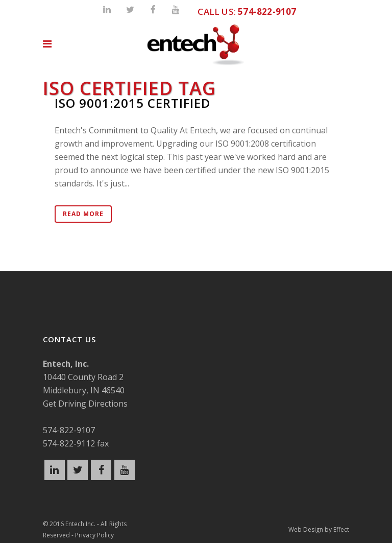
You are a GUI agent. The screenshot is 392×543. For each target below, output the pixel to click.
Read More (83, 214)
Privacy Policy (94, 535)
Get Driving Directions (85, 404)
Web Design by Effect (319, 529)
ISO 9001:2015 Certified (132, 103)
